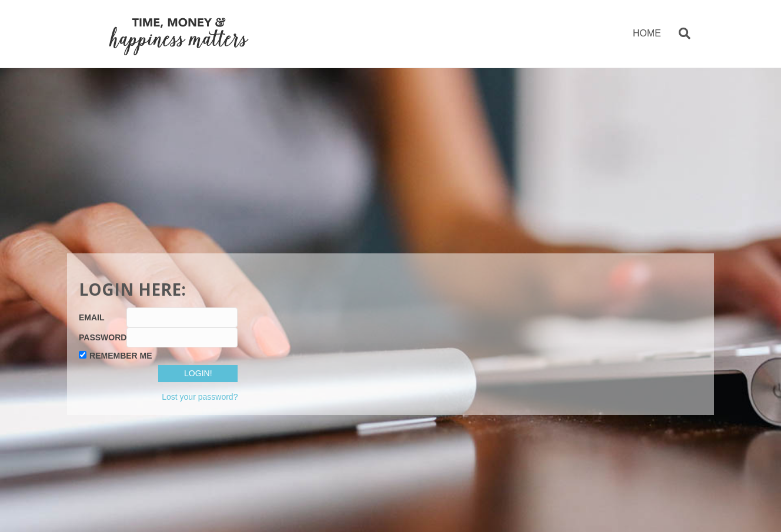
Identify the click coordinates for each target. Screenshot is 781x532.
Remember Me (121, 356)
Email (92, 317)
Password (103, 337)
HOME (647, 33)
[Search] (680, 34)
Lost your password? (200, 397)
